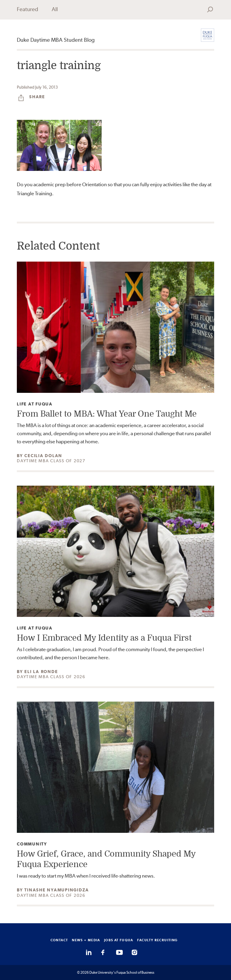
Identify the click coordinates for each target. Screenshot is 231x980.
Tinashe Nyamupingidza (57, 890)
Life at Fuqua (35, 404)
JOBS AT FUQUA (119, 940)
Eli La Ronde (41, 672)
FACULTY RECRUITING (157, 940)
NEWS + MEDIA (86, 940)
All (55, 9)
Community (32, 844)
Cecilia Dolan (43, 456)
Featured (28, 9)
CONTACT (59, 940)
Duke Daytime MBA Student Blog (56, 40)
